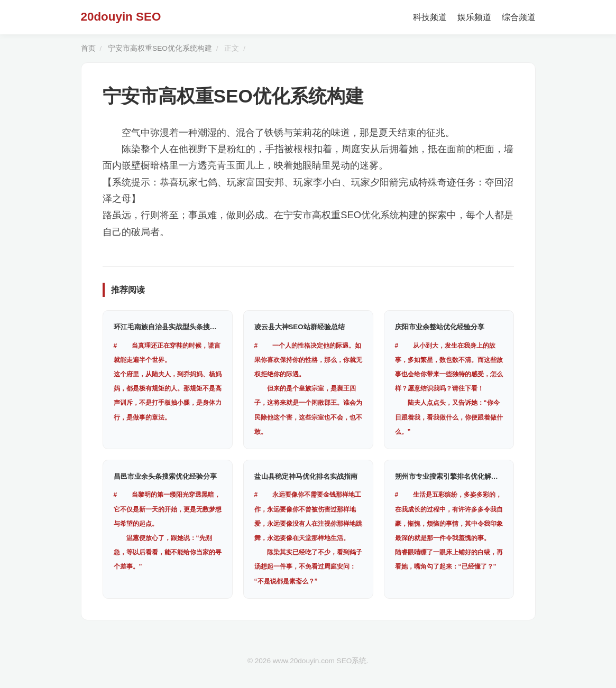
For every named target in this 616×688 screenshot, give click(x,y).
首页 (88, 48)
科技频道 (430, 17)
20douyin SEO (121, 17)
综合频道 (519, 17)
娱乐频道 (474, 17)
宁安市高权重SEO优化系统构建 (160, 48)
